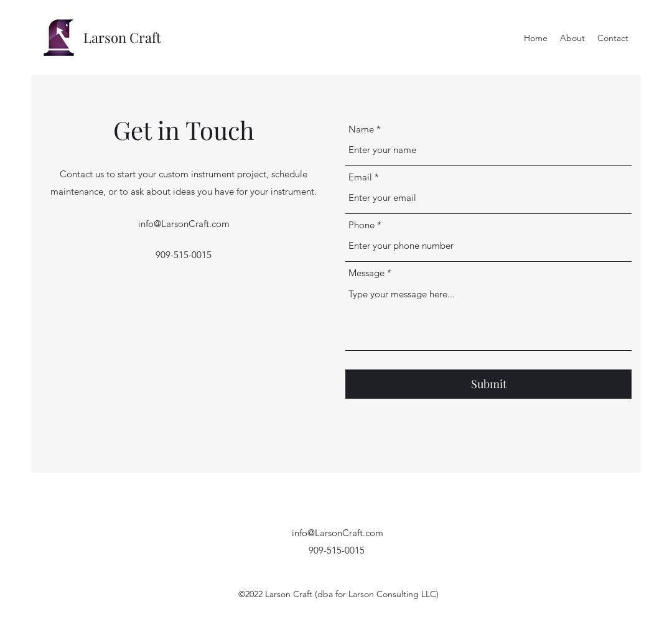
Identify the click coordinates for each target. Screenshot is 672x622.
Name (361, 129)
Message (366, 273)
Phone (362, 225)
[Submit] (488, 384)
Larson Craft (122, 37)
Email (360, 177)
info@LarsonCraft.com (184, 224)
